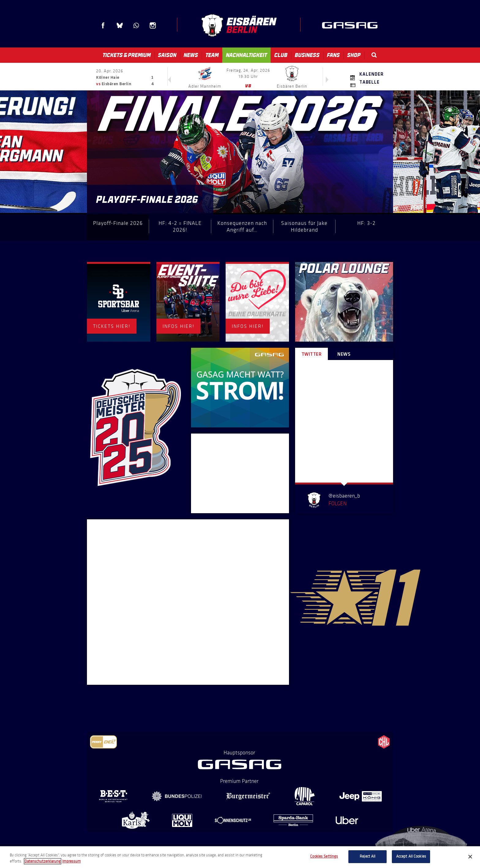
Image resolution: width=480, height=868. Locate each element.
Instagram (153, 25)
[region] (240, 857)
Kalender (371, 74)
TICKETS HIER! (112, 326)
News (191, 55)
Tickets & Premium (127, 55)
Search (374, 55)
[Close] (470, 857)
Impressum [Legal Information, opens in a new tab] (71, 861)
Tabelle (369, 82)
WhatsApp (136, 25)
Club (281, 55)
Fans (333, 55)
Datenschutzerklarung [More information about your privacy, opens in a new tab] (43, 861)
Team (212, 55)
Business (307, 55)
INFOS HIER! (178, 326)
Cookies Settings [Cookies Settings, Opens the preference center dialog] (324, 856)
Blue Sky (120, 25)
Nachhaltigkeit (246, 55)
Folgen (337, 503)
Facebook (103, 25)
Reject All (367, 856)
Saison (167, 55)
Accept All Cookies (411, 856)
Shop (354, 55)
